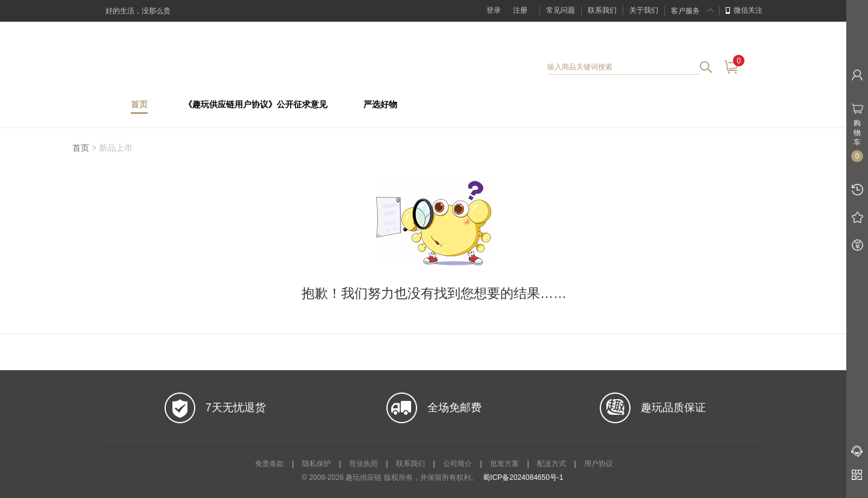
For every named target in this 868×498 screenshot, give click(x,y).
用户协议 (599, 464)
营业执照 (363, 464)
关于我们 (644, 10)
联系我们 (602, 10)
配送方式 (552, 464)
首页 (139, 105)
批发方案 (505, 464)
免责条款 (269, 464)
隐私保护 (316, 464)
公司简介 (458, 464)
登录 (494, 10)
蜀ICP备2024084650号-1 (523, 478)
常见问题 (561, 10)
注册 (520, 10)
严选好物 (380, 105)
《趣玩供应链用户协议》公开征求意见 (256, 105)
